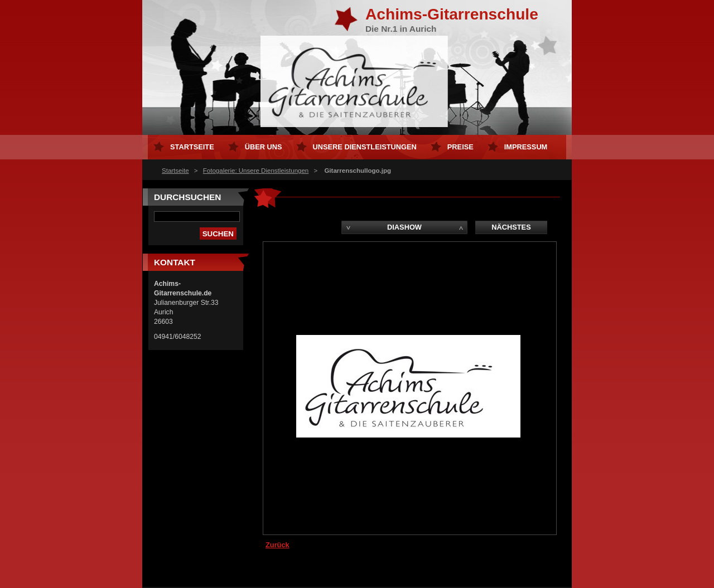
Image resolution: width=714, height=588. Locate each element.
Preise (460, 147)
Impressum (526, 147)
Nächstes (511, 227)
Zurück (278, 545)
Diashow (404, 227)
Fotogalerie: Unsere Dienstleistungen (256, 171)
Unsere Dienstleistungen (365, 147)
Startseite (175, 171)
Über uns (264, 147)
